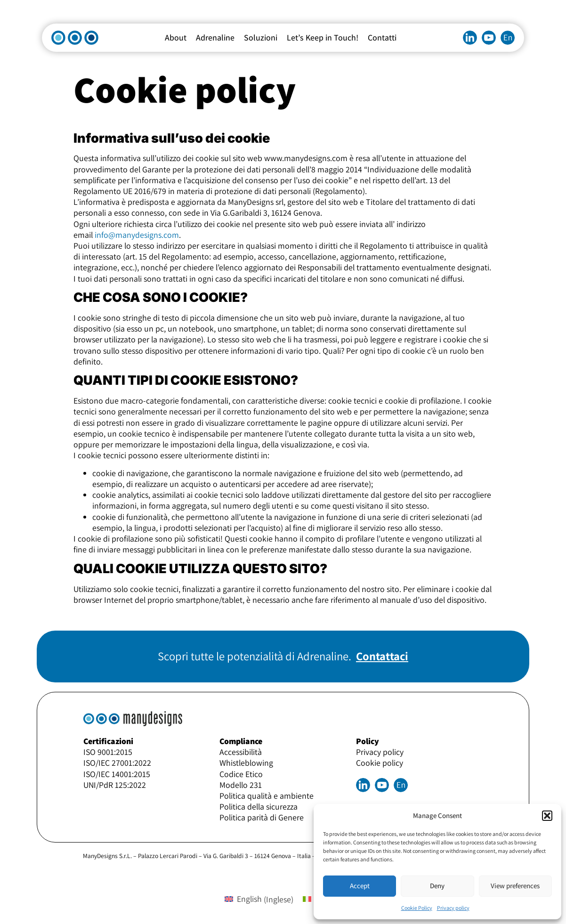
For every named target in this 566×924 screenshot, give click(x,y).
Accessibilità (241, 752)
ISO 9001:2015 (108, 752)
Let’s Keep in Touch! (323, 37)
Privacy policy (453, 908)
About (176, 37)
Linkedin (470, 38)
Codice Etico (241, 774)
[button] (547, 816)
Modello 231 (241, 785)
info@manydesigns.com (137, 235)
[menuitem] (508, 38)
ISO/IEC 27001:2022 (117, 763)
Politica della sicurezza (259, 806)
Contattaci (382, 656)
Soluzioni (261, 37)
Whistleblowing (246, 763)
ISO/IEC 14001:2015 (117, 774)
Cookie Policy (417, 908)
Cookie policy (380, 763)
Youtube (489, 38)
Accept (360, 886)
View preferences (515, 886)
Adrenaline (215, 37)
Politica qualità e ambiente (267, 796)
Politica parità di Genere (262, 817)
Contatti (382, 37)
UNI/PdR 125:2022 (115, 785)
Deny (437, 886)
